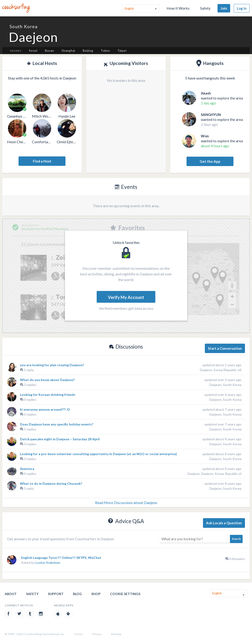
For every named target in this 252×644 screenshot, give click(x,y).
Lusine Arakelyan (48, 563)
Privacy (97, 634)
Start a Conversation (225, 348)
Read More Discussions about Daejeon (126, 503)
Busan (49, 51)
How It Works (178, 8)
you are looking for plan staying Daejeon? (52, 365)
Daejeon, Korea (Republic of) (221, 370)
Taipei (122, 51)
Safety (205, 8)
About (11, 594)
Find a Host (42, 161)
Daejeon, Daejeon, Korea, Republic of (214, 474)
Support (56, 594)
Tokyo (105, 51)
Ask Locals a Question (224, 523)
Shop (96, 594)
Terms (78, 634)
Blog (77, 594)
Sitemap (116, 634)
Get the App (210, 161)
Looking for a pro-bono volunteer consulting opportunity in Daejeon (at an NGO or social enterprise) (98, 454)
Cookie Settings (125, 594)
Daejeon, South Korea (225, 385)
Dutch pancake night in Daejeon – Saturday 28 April (60, 439)
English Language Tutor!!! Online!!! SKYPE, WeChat (61, 558)
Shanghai (68, 51)
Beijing (88, 51)
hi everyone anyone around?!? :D (45, 409)
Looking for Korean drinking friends (48, 395)
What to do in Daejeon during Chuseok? (51, 483)
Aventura (27, 469)
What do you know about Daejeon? (47, 380)
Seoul (33, 51)
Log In (242, 8)
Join (224, 8)
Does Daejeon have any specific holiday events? (57, 424)
